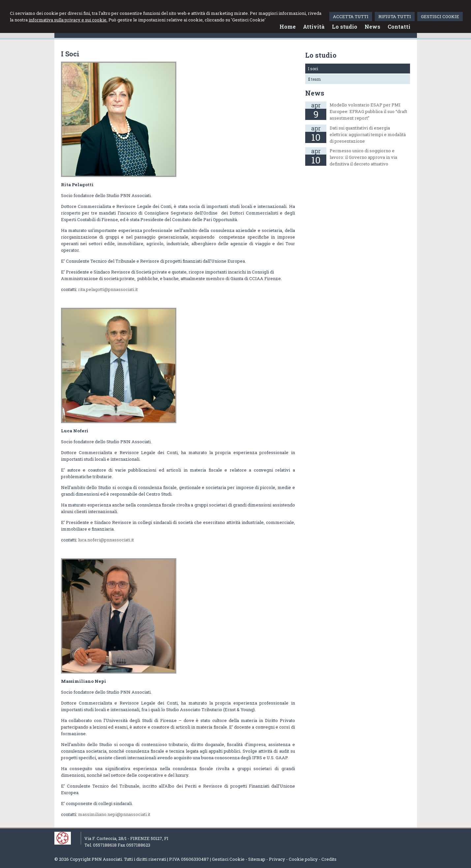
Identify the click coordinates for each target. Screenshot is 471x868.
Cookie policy (303, 859)
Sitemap (257, 859)
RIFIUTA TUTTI (395, 16)
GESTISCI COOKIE (440, 16)
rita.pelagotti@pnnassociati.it (108, 289)
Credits (329, 859)
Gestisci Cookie (228, 859)
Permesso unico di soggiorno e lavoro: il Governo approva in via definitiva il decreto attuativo (363, 157)
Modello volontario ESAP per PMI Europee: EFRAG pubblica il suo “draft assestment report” (368, 111)
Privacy (277, 859)
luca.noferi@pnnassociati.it (106, 540)
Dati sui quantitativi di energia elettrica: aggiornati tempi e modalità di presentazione (368, 134)
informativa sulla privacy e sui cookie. (68, 20)
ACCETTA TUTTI (351, 16)
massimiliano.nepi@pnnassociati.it (114, 814)
